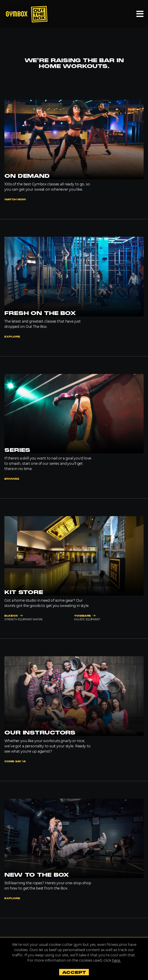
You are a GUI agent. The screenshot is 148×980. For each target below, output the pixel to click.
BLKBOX (14, 616)
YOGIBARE (85, 616)
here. (117, 960)
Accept (74, 972)
